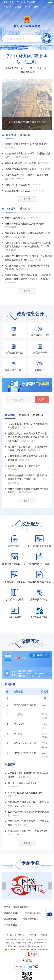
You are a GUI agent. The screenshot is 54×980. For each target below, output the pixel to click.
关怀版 (27, 7)
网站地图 (44, 935)
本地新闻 (25, 135)
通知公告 (25, 209)
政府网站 (35, 384)
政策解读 (38, 415)
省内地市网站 (10, 919)
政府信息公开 (27, 316)
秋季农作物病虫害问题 (25, 753)
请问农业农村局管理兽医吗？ (27, 743)
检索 (42, 400)
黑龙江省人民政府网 (26, 2)
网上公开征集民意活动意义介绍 (23, 783)
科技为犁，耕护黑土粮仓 (17, 185)
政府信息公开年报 (14, 370)
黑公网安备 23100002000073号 (17, 950)
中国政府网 (9, 2)
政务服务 (27, 526)
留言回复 (10, 684)
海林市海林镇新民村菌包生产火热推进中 (25, 224)
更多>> (27, 199)
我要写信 (40, 655)
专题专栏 (27, 865)
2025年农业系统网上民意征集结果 (25, 793)
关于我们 (10, 935)
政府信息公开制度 (14, 353)
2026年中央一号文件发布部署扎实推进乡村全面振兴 (15, 68)
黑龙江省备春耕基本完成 (17, 191)
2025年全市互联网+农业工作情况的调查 (28, 831)
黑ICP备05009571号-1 (36, 946)
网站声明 (33, 935)
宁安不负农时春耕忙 (15, 218)
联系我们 (21, 935)
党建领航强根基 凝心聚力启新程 (24, 466)
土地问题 (18, 714)
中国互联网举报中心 (39, 950)
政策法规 (24, 415)
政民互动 (27, 644)
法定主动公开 (40, 353)
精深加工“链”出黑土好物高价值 (20, 163)
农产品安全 (19, 724)
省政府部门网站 (33, 913)
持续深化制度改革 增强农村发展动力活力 (30, 72)
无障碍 (18, 7)
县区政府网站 (10, 925)
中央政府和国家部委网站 (16, 907)
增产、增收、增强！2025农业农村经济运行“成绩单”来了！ (39, 68)
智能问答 (8, 7)
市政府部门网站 (31, 919)
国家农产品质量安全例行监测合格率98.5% (26, 144)
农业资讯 (11, 135)
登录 (44, 7)
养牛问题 (18, 734)
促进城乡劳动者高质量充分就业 (21, 169)
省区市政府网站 (11, 913)
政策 (14, 335)
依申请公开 (40, 370)
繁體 (36, 7)
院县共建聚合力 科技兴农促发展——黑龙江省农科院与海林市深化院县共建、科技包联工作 (28, 437)
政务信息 (10, 415)
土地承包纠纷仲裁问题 (25, 705)
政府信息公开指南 (40, 335)
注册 (8, 11)
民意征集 (10, 764)
